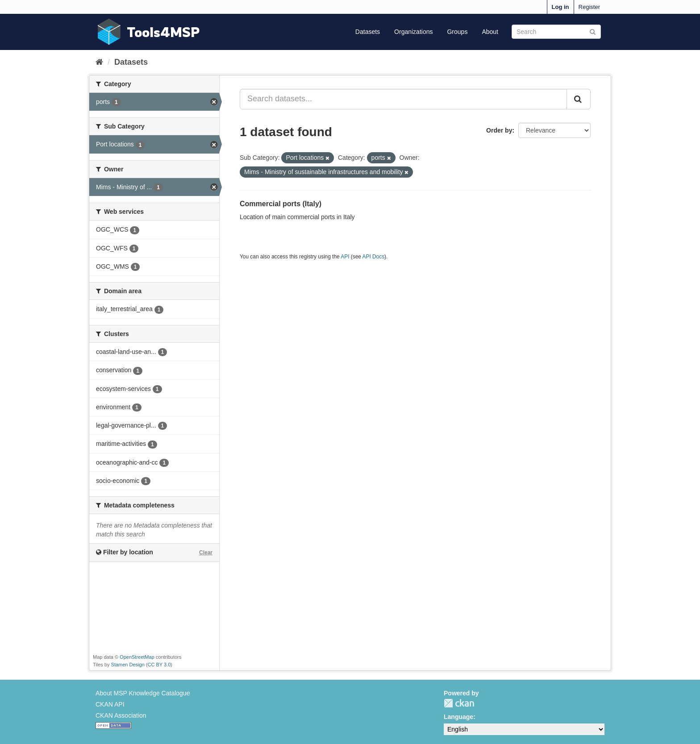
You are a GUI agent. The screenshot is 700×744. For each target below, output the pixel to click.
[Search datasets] (556, 32)
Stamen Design (128, 665)
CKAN (459, 703)
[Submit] (593, 31)
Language (458, 717)
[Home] (99, 62)
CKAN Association (121, 715)
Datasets (368, 32)
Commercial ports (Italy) (281, 204)
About (490, 32)
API (345, 257)
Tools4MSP (163, 32)
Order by (499, 130)
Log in (560, 7)
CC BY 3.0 (159, 665)
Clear (206, 553)
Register (589, 7)
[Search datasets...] (403, 99)
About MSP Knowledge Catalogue (143, 693)
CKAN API (110, 704)
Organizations (413, 32)
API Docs (374, 257)
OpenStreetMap (137, 657)
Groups (457, 32)
